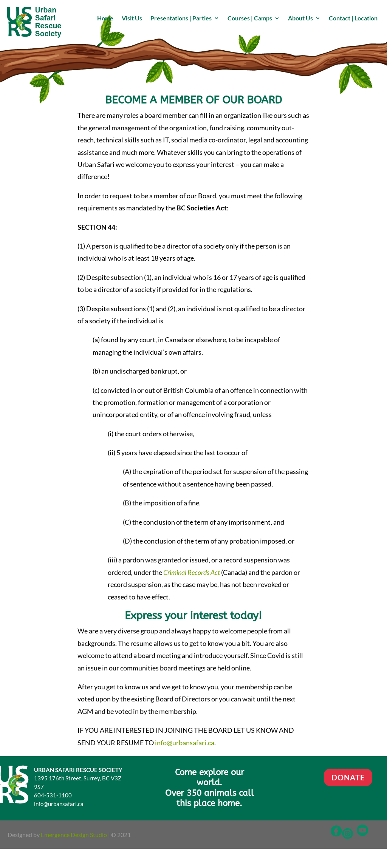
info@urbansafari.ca (185, 743)
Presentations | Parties (181, 19)
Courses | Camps (250, 19)
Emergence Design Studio (74, 835)
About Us (300, 19)
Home (105, 19)
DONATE (348, 777)
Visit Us (132, 19)
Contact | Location (353, 19)
